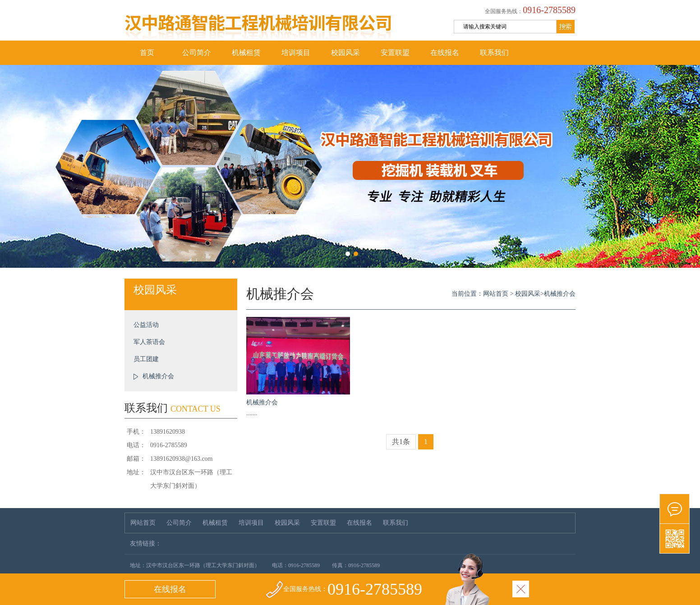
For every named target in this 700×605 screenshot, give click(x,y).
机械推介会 (158, 376)
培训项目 (296, 53)
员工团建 (146, 359)
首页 (147, 53)
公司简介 (197, 53)
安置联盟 (395, 53)
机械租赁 (246, 53)
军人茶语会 (149, 342)
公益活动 (146, 325)
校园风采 (345, 53)
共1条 (401, 442)
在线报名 (445, 53)
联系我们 (494, 53)
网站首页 (496, 294)
